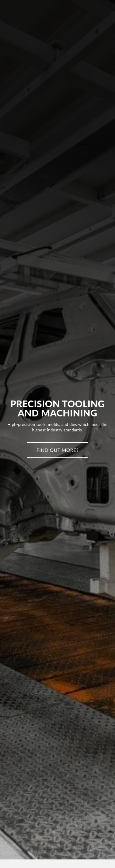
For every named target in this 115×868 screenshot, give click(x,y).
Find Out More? (57, 450)
